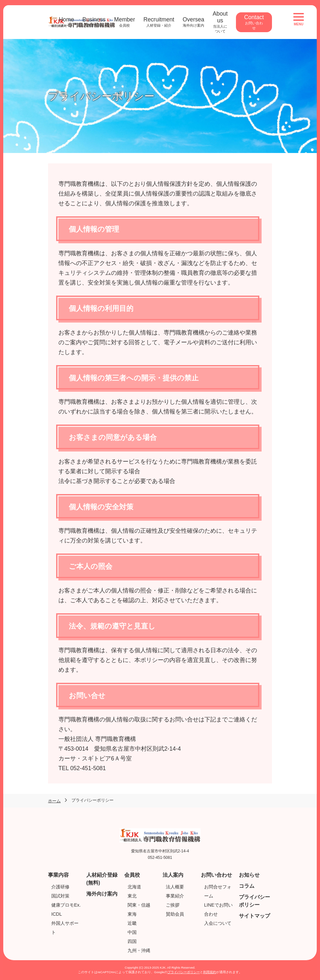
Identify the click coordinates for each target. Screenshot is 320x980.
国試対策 (60, 896)
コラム (247, 886)
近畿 (132, 923)
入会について (218, 923)
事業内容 (58, 875)
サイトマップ (254, 916)
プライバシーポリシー (184, 972)
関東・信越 (139, 905)
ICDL (57, 914)
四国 (132, 941)
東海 (132, 914)
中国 (132, 932)
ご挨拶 (173, 905)
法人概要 (175, 887)
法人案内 (173, 875)
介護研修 (60, 887)
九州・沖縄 (139, 950)
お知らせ (249, 875)
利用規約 (210, 972)
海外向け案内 (102, 894)
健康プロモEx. (66, 905)
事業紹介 (175, 896)
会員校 (132, 875)
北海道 (134, 887)
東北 (132, 896)
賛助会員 (175, 914)
